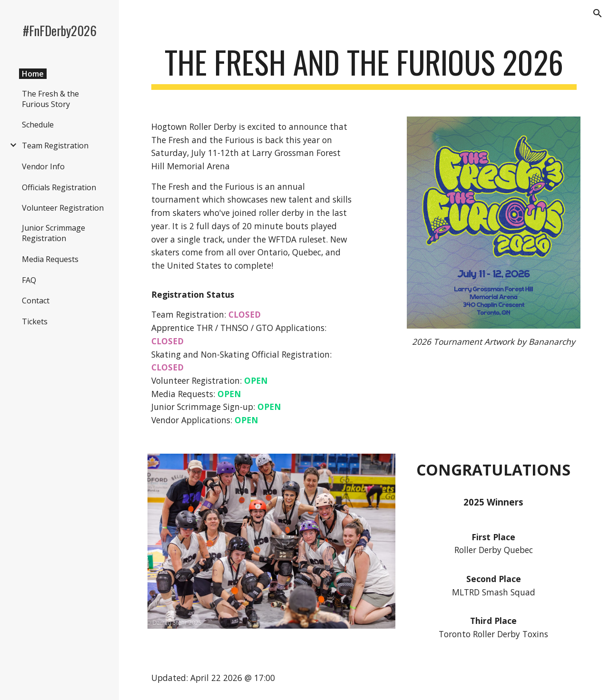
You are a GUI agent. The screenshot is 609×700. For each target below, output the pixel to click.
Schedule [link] (38, 125)
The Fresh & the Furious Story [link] (50, 99)
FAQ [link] (29, 280)
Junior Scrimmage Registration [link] (54, 233)
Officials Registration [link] (59, 187)
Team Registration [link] (55, 146)
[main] (364, 67)
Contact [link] (36, 301)
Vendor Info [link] (43, 166)
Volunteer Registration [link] (63, 208)
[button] (598, 13)
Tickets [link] (35, 321)
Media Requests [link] (50, 259)
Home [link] (33, 74)
